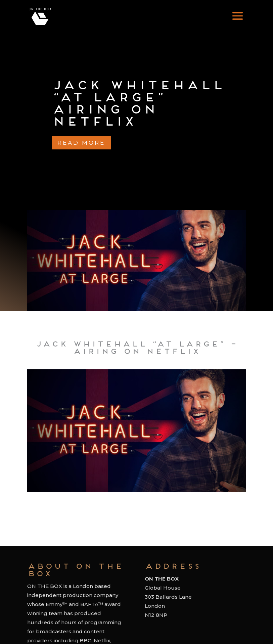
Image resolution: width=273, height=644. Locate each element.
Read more (81, 143)
